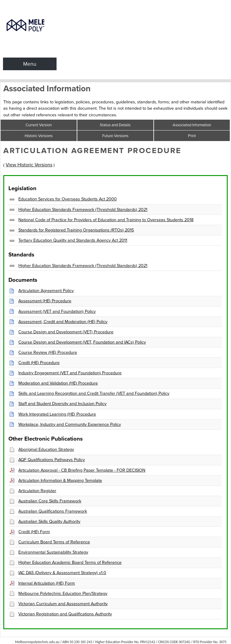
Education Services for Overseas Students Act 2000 (68, 199)
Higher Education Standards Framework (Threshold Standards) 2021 (83, 209)
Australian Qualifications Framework (53, 511)
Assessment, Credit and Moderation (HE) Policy (63, 322)
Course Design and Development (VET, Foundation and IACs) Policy (82, 342)
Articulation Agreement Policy (46, 291)
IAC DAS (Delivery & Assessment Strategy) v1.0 (62, 573)
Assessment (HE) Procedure (45, 301)
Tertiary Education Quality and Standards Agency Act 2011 (73, 240)
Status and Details (115, 125)
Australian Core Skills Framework (50, 501)
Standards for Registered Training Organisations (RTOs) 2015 (76, 230)
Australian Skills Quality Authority (49, 521)
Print (192, 136)
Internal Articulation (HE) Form (47, 583)
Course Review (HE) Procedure (48, 352)
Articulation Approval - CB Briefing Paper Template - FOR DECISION (82, 470)
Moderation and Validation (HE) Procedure (58, 383)
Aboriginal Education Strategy (46, 449)
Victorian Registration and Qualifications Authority (65, 614)
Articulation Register (37, 491)
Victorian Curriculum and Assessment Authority (63, 604)
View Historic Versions (29, 165)
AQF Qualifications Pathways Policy (52, 460)
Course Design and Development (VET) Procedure (66, 332)
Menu (30, 64)
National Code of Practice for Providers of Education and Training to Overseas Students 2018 (106, 220)
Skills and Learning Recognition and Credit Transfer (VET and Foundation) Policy (94, 393)
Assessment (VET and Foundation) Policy (57, 311)
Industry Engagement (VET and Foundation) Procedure (70, 373)
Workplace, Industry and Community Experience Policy (70, 424)
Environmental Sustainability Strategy (53, 552)
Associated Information (192, 125)
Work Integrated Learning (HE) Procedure (57, 414)
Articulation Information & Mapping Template (60, 480)
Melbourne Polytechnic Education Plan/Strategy (63, 593)
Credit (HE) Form (34, 532)
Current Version (39, 125)
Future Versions (115, 136)
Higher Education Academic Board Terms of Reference (70, 562)
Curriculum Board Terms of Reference (54, 542)
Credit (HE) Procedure (39, 363)
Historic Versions (39, 136)
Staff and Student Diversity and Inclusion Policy (62, 404)
